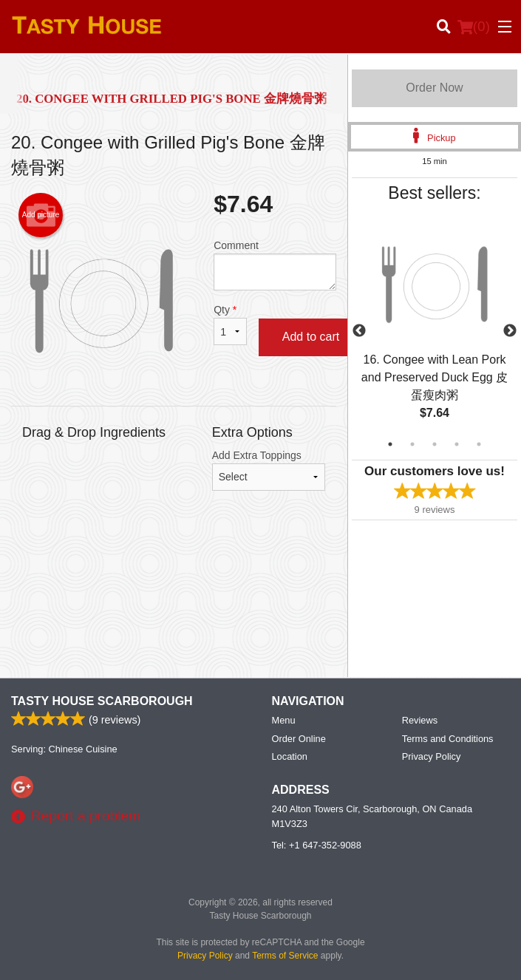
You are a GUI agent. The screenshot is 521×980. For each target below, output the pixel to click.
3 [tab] (435, 444)
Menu (284, 720)
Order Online (299, 739)
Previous (359, 331)
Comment (275, 265)
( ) (474, 27)
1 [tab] (390, 444)
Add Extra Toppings (269, 470)
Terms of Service (285, 956)
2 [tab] (412, 444)
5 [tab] (479, 444)
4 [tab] (457, 444)
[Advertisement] (174, 573)
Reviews (420, 720)
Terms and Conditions (448, 739)
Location (290, 756)
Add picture (41, 215)
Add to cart (311, 337)
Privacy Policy (432, 756)
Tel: (317, 845)
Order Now (434, 88)
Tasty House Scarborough (102, 701)
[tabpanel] (435, 331)
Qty (230, 324)
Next (510, 331)
